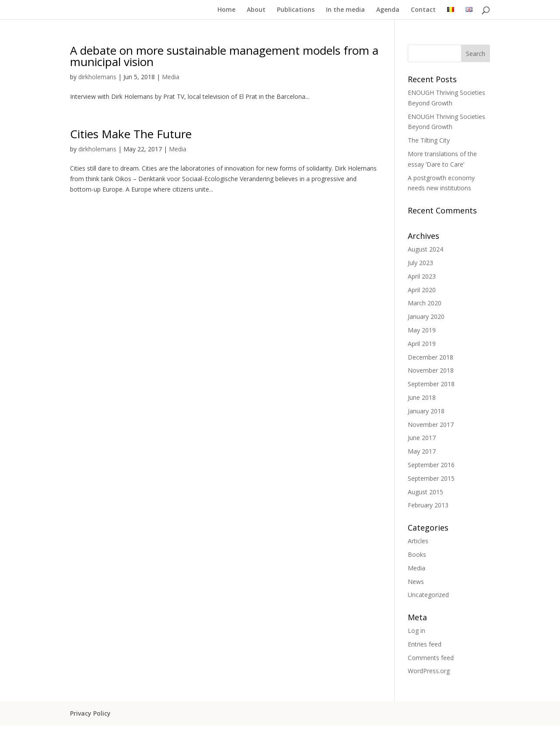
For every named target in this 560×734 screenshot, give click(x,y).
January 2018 (426, 411)
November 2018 (431, 370)
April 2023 (422, 276)
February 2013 (428, 505)
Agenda (388, 10)
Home (226, 10)
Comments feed (431, 658)
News (416, 582)
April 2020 (422, 290)
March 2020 (425, 303)
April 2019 (422, 344)
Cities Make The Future (131, 134)
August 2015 (425, 492)
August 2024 (425, 249)
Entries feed (425, 644)
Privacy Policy (90, 713)
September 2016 (431, 465)
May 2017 (422, 451)
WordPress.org (429, 671)
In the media (345, 10)
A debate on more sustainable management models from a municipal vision (224, 56)
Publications (296, 10)
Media (171, 77)
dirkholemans (97, 77)
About (256, 10)
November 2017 (431, 425)
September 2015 (431, 478)
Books (417, 554)
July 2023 (420, 263)
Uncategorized (428, 595)
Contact (423, 10)
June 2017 (422, 438)
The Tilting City (429, 140)
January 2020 (426, 316)
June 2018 (422, 397)
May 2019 (422, 330)
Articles (418, 541)
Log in (416, 631)
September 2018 (431, 384)
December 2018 (430, 357)
